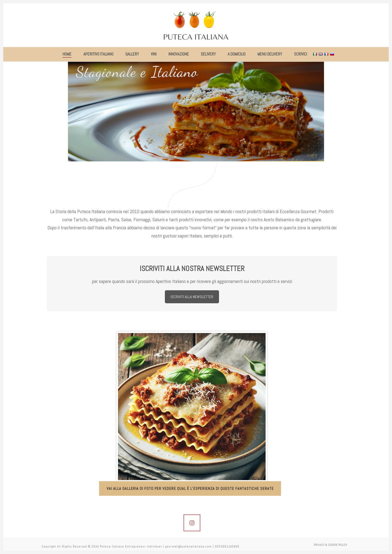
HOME (67, 54)
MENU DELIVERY (270, 54)
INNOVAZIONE (179, 54)
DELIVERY (208, 54)
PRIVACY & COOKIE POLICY (330, 546)
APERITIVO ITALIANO (98, 54)
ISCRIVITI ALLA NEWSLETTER (192, 297)
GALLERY (132, 54)
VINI (154, 54)
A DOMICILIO (237, 54)
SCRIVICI (300, 54)
